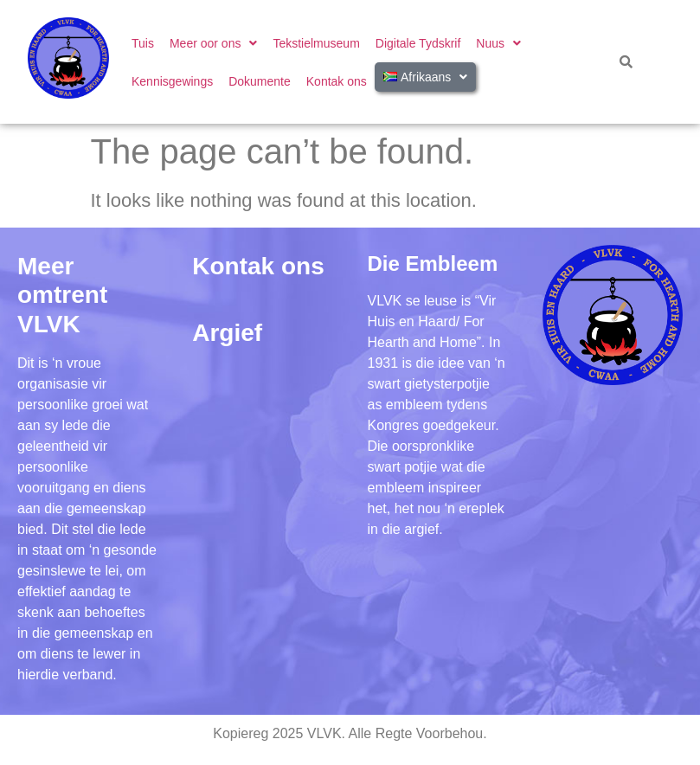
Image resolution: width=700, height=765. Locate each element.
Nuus (498, 43)
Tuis (143, 43)
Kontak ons (337, 81)
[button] (213, 43)
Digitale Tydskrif (418, 43)
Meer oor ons (213, 43)
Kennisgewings (172, 81)
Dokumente (260, 81)
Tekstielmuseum (316, 43)
